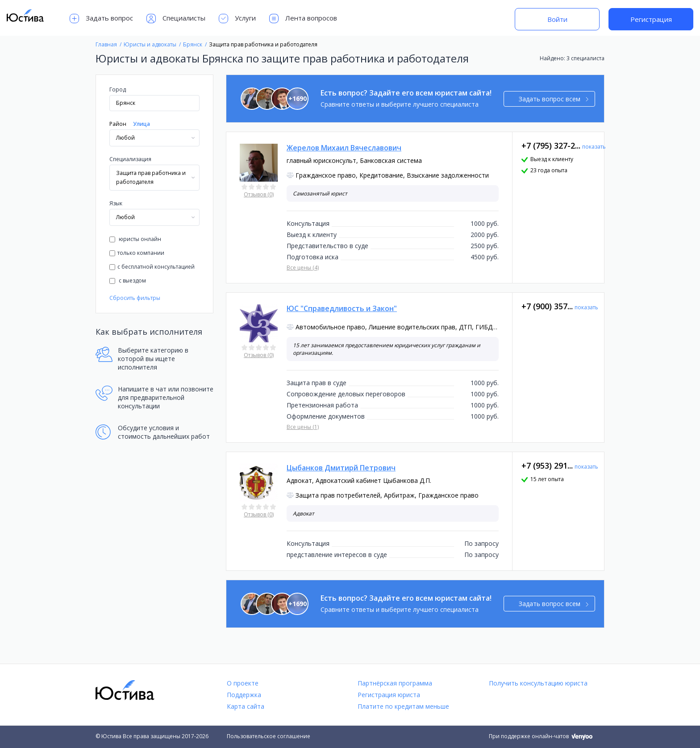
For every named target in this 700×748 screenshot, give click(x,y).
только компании (137, 253)
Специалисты (176, 19)
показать (594, 147)
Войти (557, 19)
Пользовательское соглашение (269, 736)
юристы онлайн (135, 239)
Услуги (237, 19)
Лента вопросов (303, 19)
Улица (142, 124)
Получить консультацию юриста (538, 683)
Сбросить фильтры (135, 298)
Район (118, 124)
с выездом (128, 280)
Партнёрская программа (395, 683)
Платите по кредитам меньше (403, 706)
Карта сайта (246, 706)
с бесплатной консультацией (152, 267)
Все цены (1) (303, 427)
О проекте (243, 683)
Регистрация (651, 19)
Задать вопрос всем (554, 99)
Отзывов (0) (259, 194)
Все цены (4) (303, 268)
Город (118, 89)
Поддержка (244, 695)
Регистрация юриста (389, 695)
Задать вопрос (101, 19)
